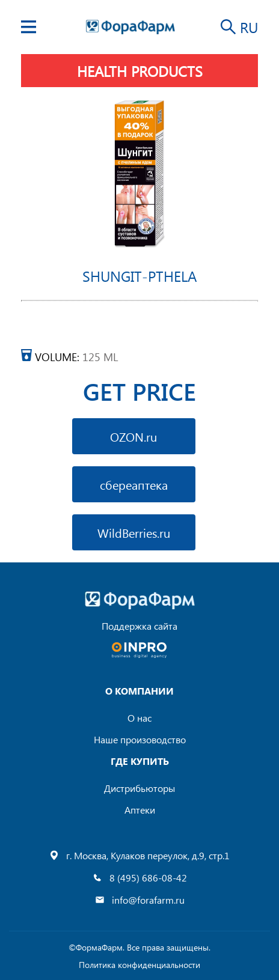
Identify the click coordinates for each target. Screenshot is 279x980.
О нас (139, 718)
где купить (140, 761)
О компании (139, 691)
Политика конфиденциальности (139, 965)
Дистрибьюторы (139, 788)
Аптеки (140, 810)
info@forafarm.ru (148, 900)
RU (249, 27)
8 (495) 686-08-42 (148, 878)
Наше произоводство (140, 739)
